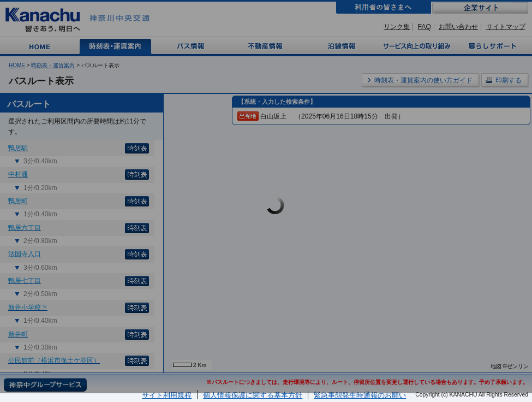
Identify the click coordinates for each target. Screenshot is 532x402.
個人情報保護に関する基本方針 (253, 395)
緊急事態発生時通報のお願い (360, 395)
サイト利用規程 (167, 395)
